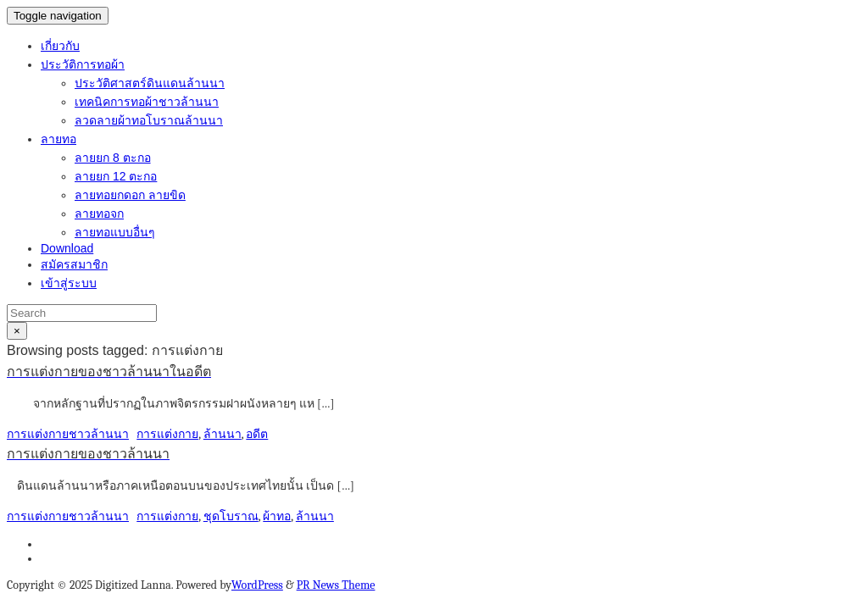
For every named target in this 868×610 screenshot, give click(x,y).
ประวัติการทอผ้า (83, 64)
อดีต (257, 434)
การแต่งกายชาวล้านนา (68, 434)
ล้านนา (223, 434)
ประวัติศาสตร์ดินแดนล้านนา (150, 83)
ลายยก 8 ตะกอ (113, 158)
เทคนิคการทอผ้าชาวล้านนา (147, 102)
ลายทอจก (99, 213)
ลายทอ (58, 139)
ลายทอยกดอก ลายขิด (130, 195)
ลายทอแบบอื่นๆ (115, 232)
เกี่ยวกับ (60, 46)
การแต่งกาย (167, 434)
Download (67, 248)
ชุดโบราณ (231, 516)
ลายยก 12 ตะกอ (116, 176)
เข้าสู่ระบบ (69, 283)
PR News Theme (336, 585)
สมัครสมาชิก (74, 264)
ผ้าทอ (277, 516)
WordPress (257, 585)
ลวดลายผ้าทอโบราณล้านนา (149, 120)
